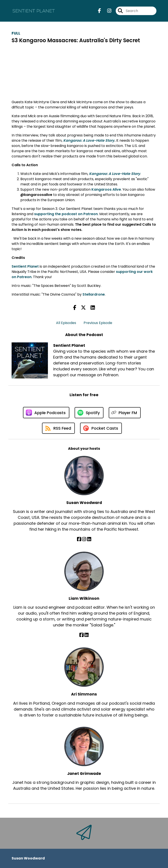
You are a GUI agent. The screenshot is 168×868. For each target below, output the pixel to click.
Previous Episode (98, 323)
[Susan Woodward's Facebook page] (79, 539)
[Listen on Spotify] (89, 413)
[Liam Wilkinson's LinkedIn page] (87, 635)
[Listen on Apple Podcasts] (46, 413)
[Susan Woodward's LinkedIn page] (89, 539)
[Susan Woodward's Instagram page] (84, 539)
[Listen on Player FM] (125, 413)
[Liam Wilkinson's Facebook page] (81, 635)
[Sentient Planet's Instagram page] (107, 11)
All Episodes (66, 323)
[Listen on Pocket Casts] (101, 428)
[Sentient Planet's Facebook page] (100, 11)
